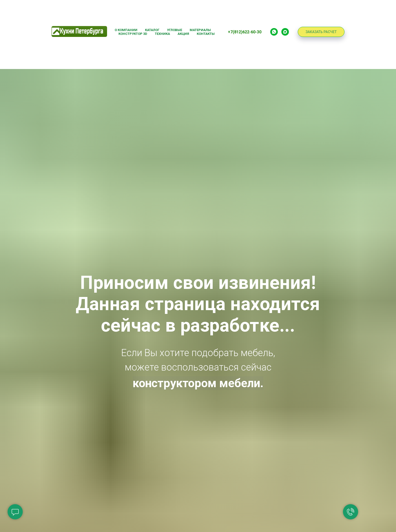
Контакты (206, 34)
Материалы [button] (200, 30)
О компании (126, 30)
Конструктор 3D (133, 34)
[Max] (285, 32)
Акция (183, 34)
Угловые (175, 30)
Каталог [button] (152, 30)
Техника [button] (162, 34)
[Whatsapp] (274, 32)
